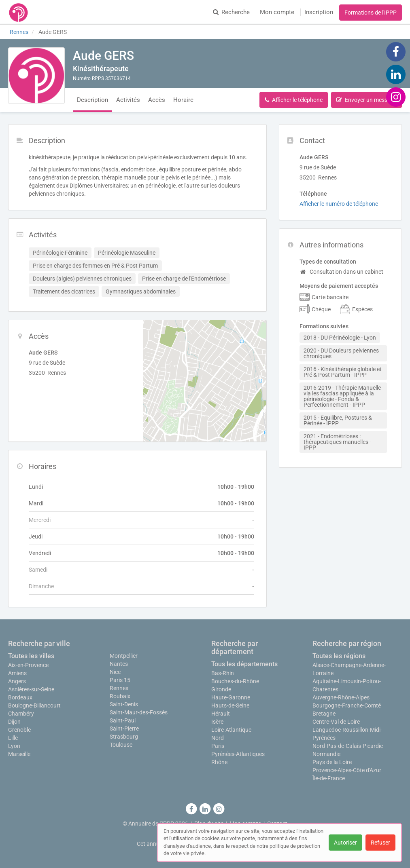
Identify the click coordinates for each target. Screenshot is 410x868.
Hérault (221, 714)
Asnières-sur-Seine (31, 689)
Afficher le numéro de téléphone (339, 204)
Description (92, 100)
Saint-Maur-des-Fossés (139, 712)
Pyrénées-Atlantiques (238, 754)
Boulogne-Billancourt (34, 705)
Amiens (17, 673)
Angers (17, 681)
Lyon (14, 746)
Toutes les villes (31, 656)
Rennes (119, 688)
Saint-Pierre (124, 729)
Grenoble (19, 730)
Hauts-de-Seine (230, 705)
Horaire (183, 100)
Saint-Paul (123, 720)
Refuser (380, 843)
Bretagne (324, 714)
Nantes (119, 664)
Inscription (319, 12)
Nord (218, 738)
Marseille (19, 754)
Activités (128, 100)
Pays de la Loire (332, 762)
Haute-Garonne (231, 697)
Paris (218, 746)
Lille (13, 738)
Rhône (219, 762)
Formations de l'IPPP (371, 13)
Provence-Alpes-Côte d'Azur (347, 770)
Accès (157, 100)
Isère (217, 722)
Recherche (231, 12)
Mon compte (277, 12)
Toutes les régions (339, 656)
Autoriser (345, 843)
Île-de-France (329, 778)
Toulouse (121, 745)
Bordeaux (20, 697)
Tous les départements (244, 664)
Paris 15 (120, 680)
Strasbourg (124, 737)
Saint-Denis (124, 704)
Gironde (221, 689)
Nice (115, 672)
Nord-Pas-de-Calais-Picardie (348, 746)
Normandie (326, 754)
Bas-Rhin (223, 673)
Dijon (14, 722)
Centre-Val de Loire (336, 722)
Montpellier (124, 656)
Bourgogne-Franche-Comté (347, 705)
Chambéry (21, 714)
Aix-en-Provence (28, 665)
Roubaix (120, 696)
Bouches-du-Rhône (235, 681)
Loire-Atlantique (231, 730)
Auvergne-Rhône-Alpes (341, 697)
